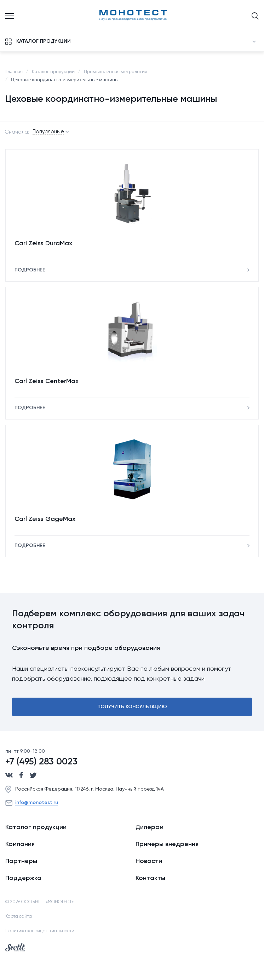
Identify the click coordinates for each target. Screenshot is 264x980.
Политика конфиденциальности (40, 931)
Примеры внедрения (167, 844)
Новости (149, 861)
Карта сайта (19, 917)
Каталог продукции (36, 827)
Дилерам (150, 827)
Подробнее (30, 270)
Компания (20, 844)
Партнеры (21, 861)
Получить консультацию (132, 707)
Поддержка (23, 878)
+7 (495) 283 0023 (41, 762)
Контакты (150, 878)
